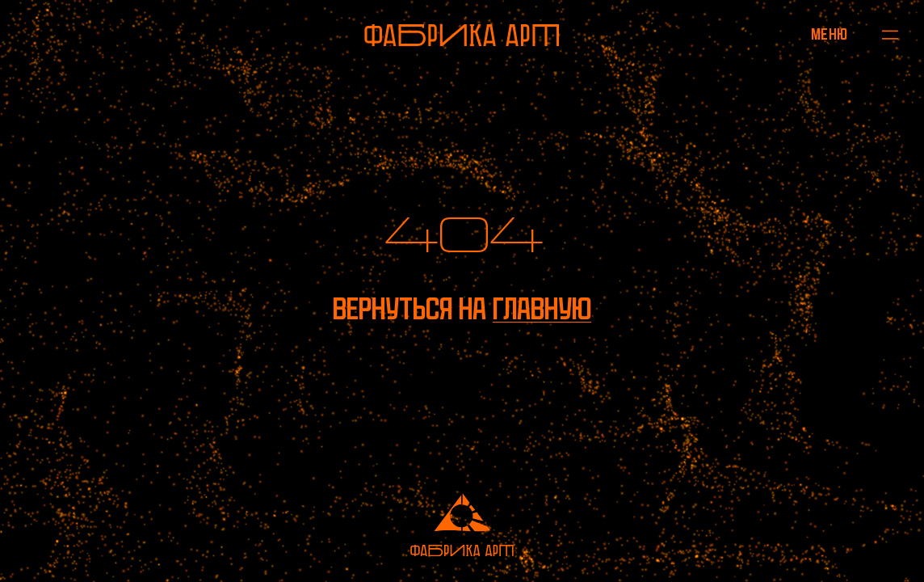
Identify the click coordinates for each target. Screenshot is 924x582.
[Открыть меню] (829, 35)
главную (542, 309)
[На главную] (462, 35)
